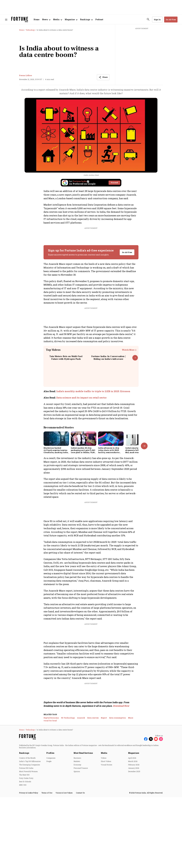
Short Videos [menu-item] (106, 839)
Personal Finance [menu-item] (81, 846)
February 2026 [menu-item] (134, 843)
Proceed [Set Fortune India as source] (114, 183)
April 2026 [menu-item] (132, 836)
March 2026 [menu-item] (133, 839)
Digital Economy (51, 796)
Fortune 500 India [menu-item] (26, 846)
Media (104, 831)
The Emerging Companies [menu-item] (30, 843)
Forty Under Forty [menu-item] (26, 856)
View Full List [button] (125, 597)
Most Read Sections (83, 831)
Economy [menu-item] (77, 843)
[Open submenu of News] (46, 20)
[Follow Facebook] (146, 817)
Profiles (50, 831)
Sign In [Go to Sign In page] (157, 20)
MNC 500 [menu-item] (23, 863)
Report (104, 796)
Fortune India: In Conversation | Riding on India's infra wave (108, 358)
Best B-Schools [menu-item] (25, 860)
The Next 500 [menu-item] (24, 853)
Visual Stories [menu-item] (107, 843)
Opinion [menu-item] (77, 850)
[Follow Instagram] (161, 817)
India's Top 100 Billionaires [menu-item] (30, 839)
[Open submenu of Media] (58, 20)
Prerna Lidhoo (26, 75)
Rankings (24, 831)
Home (36, 19)
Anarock (81, 796)
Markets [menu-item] (77, 839)
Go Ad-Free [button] (171, 20)
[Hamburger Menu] (6, 20)
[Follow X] (151, 817)
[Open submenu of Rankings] (86, 20)
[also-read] (91, 391)
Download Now (121, 784)
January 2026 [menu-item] (134, 846)
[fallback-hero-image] (56, 439)
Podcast (99, 19)
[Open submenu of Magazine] (71, 20)
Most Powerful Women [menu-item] (28, 850)
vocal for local (50, 799)
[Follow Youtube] (156, 817)
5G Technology (68, 796)
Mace (131, 796)
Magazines (134, 831)
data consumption (117, 796)
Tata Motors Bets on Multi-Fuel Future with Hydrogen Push (66, 358)
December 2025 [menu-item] (134, 850)
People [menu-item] (49, 839)
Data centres (93, 796)
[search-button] (148, 19)
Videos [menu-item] (104, 836)
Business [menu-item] (77, 836)
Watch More (128, 350)
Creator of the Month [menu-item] (27, 836)
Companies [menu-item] (51, 836)
